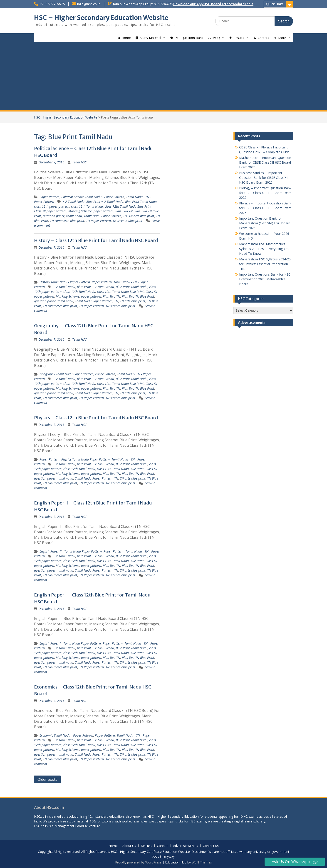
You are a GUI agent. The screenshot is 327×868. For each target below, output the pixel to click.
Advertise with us (186, 846)
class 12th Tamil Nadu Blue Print (128, 206)
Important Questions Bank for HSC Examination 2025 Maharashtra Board (265, 279)
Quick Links (275, 4)
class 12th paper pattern (52, 206)
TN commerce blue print (67, 221)
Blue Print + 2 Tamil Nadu (105, 202)
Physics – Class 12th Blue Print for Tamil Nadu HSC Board (96, 418)
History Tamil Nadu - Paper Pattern (65, 282)
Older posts (47, 779)
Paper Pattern (50, 197)
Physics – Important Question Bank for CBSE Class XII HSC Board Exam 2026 (265, 208)
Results (239, 38)
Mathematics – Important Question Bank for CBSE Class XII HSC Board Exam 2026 (265, 162)
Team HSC (79, 162)
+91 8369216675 (52, 4)
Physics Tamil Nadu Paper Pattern (85, 459)
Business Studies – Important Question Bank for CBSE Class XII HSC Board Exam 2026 (264, 178)
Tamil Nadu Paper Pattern (103, 216)
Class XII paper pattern (50, 211)
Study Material (150, 38)
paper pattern (104, 211)
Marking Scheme (80, 211)
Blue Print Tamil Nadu (141, 202)
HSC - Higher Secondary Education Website (66, 117)
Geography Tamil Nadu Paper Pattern (66, 374)
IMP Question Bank (189, 38)
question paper (54, 216)
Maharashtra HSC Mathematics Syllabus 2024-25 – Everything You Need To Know (264, 249)
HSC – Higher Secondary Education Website (101, 18)
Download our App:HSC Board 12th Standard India (213, 4)
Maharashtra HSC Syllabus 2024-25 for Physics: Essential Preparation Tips (265, 264)
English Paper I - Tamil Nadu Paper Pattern (70, 643)
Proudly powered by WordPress (138, 862)
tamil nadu (74, 216)
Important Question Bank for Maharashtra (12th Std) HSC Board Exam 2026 (265, 223)
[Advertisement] (163, 76)
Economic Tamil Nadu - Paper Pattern (66, 735)
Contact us (211, 846)
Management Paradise (71, 826)
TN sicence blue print (128, 221)
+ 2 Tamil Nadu (73, 202)
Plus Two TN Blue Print (138, 296)
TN (125, 216)
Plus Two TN (124, 211)
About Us (129, 846)
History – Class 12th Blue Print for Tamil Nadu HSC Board (96, 240)
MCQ (216, 38)
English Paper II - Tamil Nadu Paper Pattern (71, 551)
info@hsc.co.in (89, 4)
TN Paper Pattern (98, 221)
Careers (263, 38)
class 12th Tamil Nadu (87, 206)
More (282, 38)
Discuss (146, 846)
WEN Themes (202, 862)
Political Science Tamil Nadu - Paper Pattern (93, 197)
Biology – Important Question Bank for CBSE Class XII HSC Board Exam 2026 (265, 193)
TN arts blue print (141, 216)
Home (126, 38)
